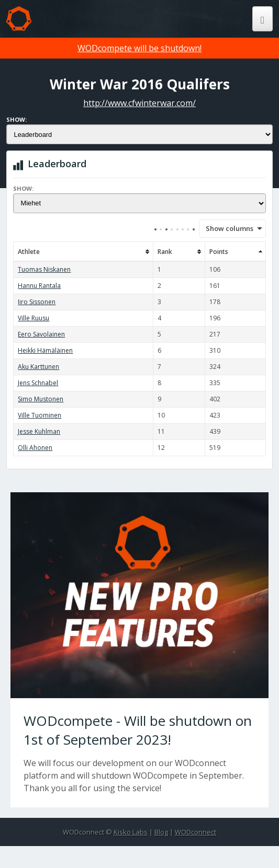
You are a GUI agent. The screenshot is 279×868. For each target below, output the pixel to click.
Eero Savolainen (41, 334)
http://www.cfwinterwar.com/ (139, 103)
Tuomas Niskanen (44, 269)
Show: (16, 119)
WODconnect (196, 832)
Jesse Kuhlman (39, 431)
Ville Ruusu (34, 318)
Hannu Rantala (39, 286)
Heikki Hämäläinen (45, 350)
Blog (161, 832)
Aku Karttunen (38, 367)
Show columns (226, 228)
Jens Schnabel (38, 383)
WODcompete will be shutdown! (139, 48)
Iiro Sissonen (37, 302)
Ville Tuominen (40, 415)
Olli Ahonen (35, 448)
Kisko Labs (131, 832)
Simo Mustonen (41, 399)
